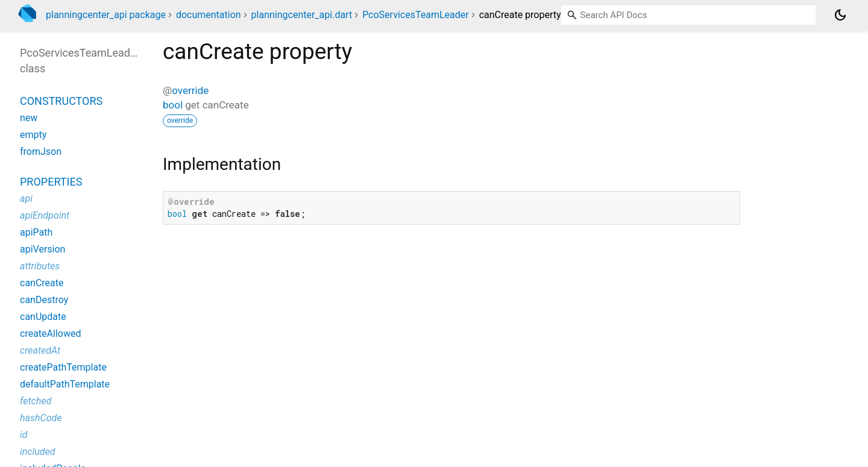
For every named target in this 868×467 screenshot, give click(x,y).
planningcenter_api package (106, 15)
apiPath (36, 232)
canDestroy (44, 300)
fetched (36, 401)
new (29, 118)
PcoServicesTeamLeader (416, 15)
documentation (209, 15)
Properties (51, 182)
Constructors (61, 101)
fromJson (41, 152)
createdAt (40, 350)
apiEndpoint (45, 215)
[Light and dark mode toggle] (840, 15)
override (190, 90)
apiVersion (42, 249)
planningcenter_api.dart (302, 15)
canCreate (42, 283)
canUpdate (43, 317)
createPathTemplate (63, 367)
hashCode (41, 418)
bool (173, 105)
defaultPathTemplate (65, 384)
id (24, 435)
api (26, 199)
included (38, 452)
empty (33, 135)
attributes (40, 266)
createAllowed (50, 334)
